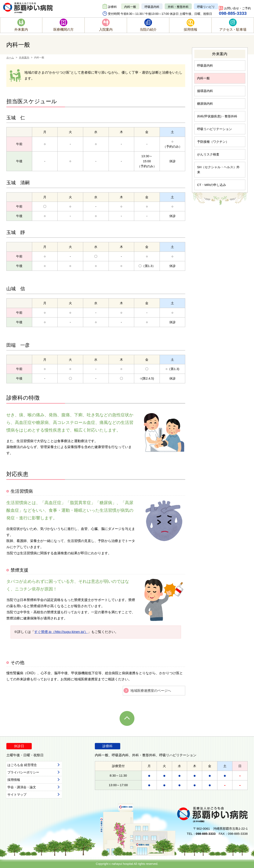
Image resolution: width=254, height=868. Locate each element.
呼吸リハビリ (206, 7)
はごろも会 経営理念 (22, 765)
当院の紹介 (148, 30)
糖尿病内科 (205, 104)
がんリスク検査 (208, 154)
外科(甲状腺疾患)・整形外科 (217, 116)
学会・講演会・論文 (22, 787)
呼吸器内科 (152, 7)
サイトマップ (17, 794)
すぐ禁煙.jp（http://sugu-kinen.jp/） (61, 632)
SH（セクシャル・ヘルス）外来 (218, 170)
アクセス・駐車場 (233, 30)
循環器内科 (205, 91)
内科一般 (130, 7)
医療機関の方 (63, 30)
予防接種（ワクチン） (213, 142)
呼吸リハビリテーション (215, 129)
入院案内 (106, 30)
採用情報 (190, 30)
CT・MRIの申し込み (212, 185)
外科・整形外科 (178, 7)
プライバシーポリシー (23, 772)
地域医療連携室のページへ (151, 691)
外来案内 (21, 30)
